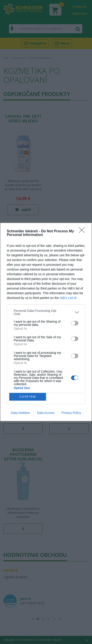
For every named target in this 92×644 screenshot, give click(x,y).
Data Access (46, 413)
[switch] (75, 323)
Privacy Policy (71, 413)
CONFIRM (28, 397)
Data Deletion (20, 413)
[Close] (83, 231)
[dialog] (46, 322)
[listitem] (46, 312)
